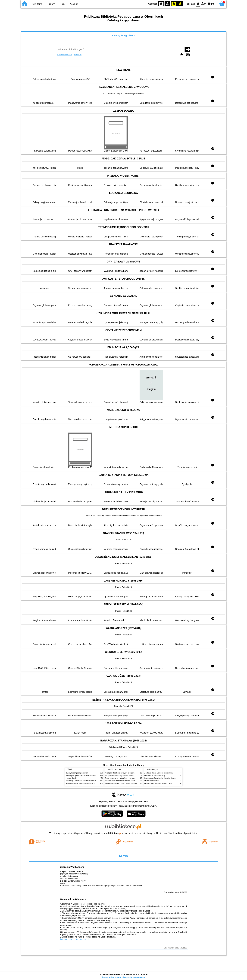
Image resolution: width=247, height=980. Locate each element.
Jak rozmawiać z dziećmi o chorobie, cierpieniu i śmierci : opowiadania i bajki (132, 781)
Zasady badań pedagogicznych (77, 773)
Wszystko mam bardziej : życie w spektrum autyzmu (123, 776)
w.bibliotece (114, 833)
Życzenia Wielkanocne (72, 867)
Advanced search (64, 54)
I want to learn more (112, 977)
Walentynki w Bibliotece (73, 899)
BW (167, 4)
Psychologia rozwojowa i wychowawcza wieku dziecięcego (87, 781)
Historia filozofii (71, 778)
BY (180, 4)
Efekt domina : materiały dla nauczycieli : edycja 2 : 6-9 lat (165, 783)
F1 (204, 4)
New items (37, 4)
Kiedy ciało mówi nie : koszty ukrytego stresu (121, 783)
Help (62, 4)
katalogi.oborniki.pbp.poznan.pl (74, 939)
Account (74, 4)
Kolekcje (78, 54)
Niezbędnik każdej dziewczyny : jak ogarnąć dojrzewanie (125, 773)
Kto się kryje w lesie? (152, 781)
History (51, 4)
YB (174, 4)
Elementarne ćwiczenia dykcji (155, 776)
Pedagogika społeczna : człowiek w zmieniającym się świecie (87, 776)
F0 (198, 4)
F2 (211, 4)
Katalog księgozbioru (124, 36)
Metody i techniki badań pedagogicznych (80, 783)
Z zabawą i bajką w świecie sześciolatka (158, 773)
